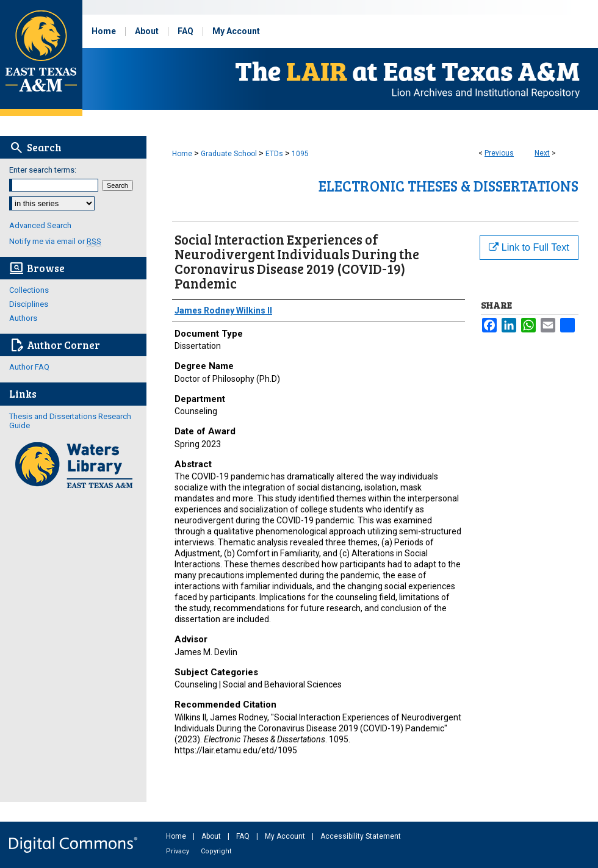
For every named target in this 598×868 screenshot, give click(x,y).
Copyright (216, 851)
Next (542, 153)
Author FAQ (29, 367)
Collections (29, 290)
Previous (499, 153)
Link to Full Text (529, 247)
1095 (300, 154)
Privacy (178, 851)
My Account (286, 836)
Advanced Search (40, 225)
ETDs (274, 154)
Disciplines (29, 304)
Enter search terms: (43, 170)
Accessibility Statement (361, 836)
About (212, 836)
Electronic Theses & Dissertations (448, 186)
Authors (23, 318)
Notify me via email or (55, 241)
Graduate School (229, 154)
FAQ (244, 836)
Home (182, 154)
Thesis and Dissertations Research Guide (70, 421)
